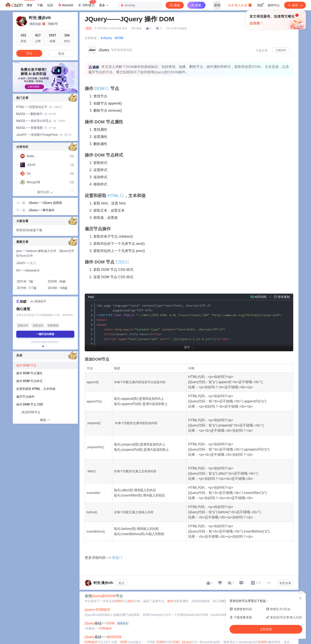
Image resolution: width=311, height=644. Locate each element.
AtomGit (65, 5)
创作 (295, 5)
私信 (61, 54)
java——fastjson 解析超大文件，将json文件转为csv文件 (45, 253)
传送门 (117, 574)
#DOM (119, 38)
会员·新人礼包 (240, 5)
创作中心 (274, 5)
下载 (40, 5)
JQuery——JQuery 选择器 (45, 203)
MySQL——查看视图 (36, 128)
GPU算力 (87, 4)
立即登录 (185, 41)
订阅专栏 (281, 50)
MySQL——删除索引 (36, 114)
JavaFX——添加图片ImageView (44, 135)
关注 (121, 599)
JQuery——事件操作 (42, 210)
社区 (50, 5)
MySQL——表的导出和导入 (41, 121)
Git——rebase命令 (28, 270)
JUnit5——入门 (26, 263)
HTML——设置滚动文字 (39, 107)
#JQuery (107, 38)
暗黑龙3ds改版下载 (29, 230)
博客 (29, 5)
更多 (104, 5)
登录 (217, 5)
